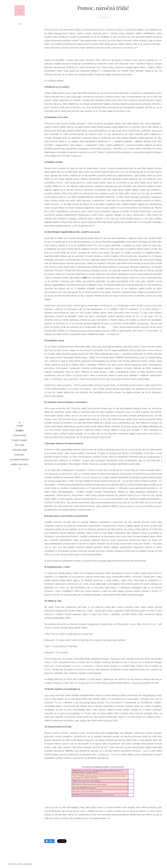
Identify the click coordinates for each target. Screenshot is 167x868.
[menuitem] (20, 426)
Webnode (28, 864)
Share (49, 841)
